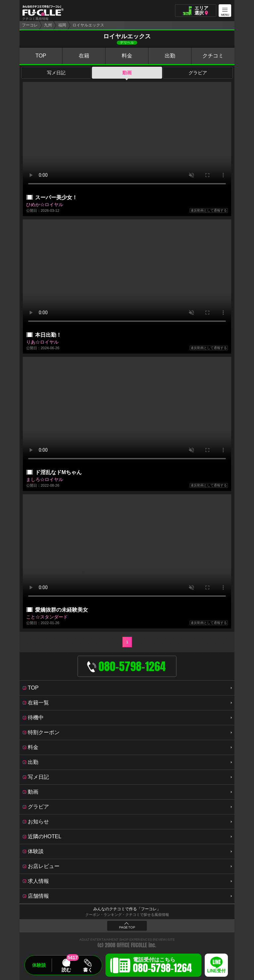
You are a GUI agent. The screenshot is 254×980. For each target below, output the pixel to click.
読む (66, 970)
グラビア (198, 73)
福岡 (62, 25)
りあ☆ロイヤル (42, 342)
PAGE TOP (127, 927)
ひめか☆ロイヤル (45, 205)
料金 (127, 56)
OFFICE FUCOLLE (132, 945)
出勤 (170, 56)
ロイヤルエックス (88, 25)
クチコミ (213, 56)
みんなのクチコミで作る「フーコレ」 (127, 909)
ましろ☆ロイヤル (45, 479)
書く (88, 970)
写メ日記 (56, 73)
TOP (41, 56)
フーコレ (30, 25)
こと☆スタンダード (47, 617)
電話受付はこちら (162, 966)
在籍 (84, 56)
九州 (48, 25)
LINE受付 (216, 971)
